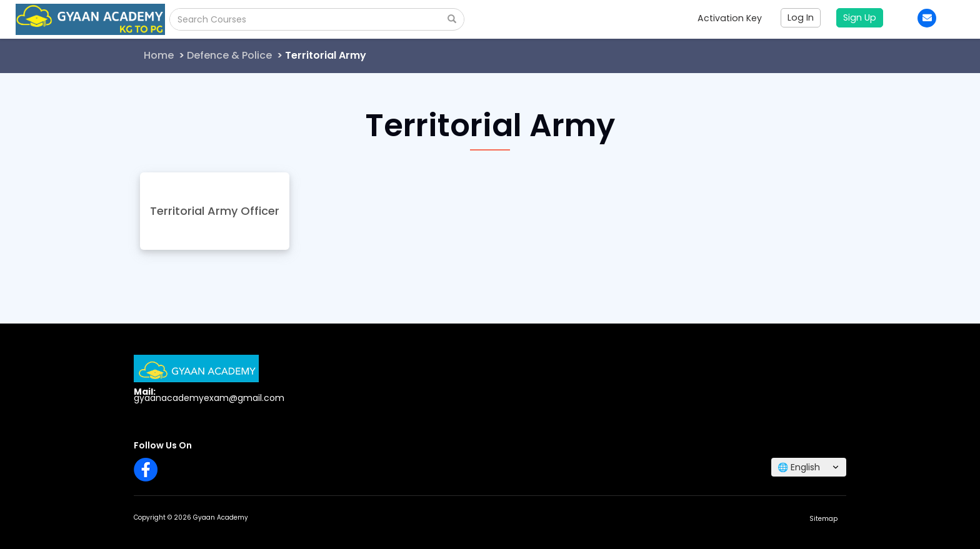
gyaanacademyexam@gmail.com (209, 398)
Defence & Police (229, 55)
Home (159, 55)
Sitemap (823, 519)
